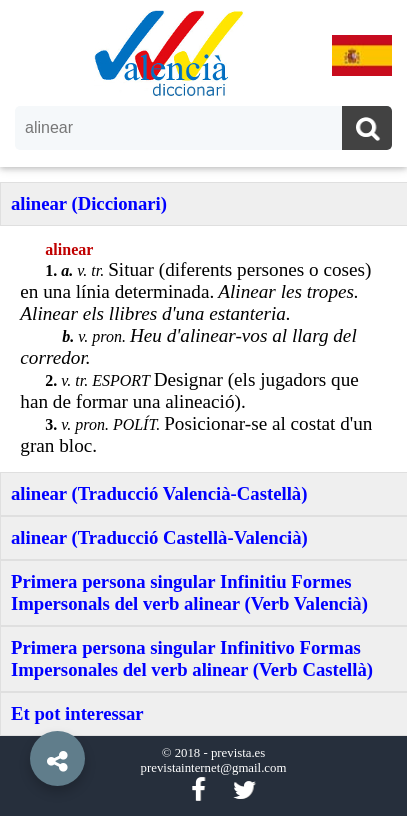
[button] (20, 713)
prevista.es (238, 753)
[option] (203, 408)
